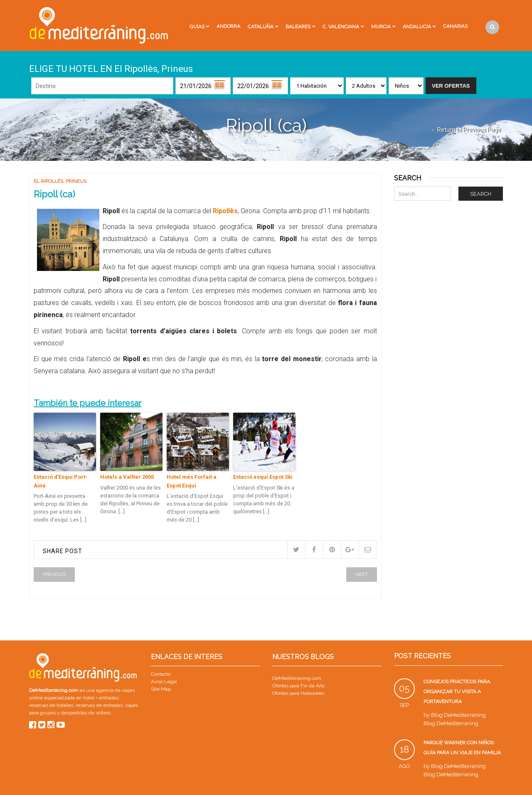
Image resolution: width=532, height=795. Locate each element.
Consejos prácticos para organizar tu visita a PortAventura (457, 692)
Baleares (298, 27)
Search (481, 194)
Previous (54, 575)
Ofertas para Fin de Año (298, 686)
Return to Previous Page (469, 130)
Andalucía (417, 27)
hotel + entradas (100, 698)
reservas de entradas (99, 705)
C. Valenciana (341, 27)
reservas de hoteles (51, 705)
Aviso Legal (164, 682)
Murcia (381, 27)
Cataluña (261, 27)
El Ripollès (48, 181)
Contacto (161, 674)
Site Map (161, 689)
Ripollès (224, 211)
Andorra (228, 26)
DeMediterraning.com (297, 678)
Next (362, 575)
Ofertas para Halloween (298, 693)
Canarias (455, 26)
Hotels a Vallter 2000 (127, 477)
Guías (197, 27)
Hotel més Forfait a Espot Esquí (192, 481)
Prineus (76, 181)
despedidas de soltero (86, 713)
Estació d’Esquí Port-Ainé (61, 481)
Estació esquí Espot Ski (263, 477)
